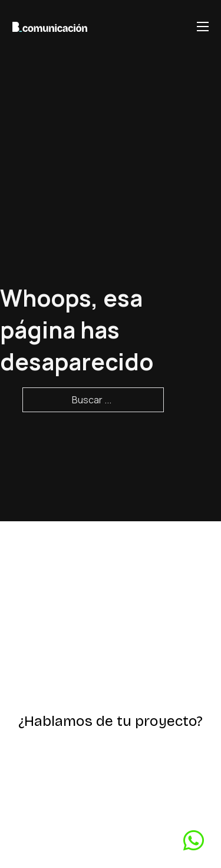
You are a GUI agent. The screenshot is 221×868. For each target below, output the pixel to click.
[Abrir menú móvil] (203, 27)
